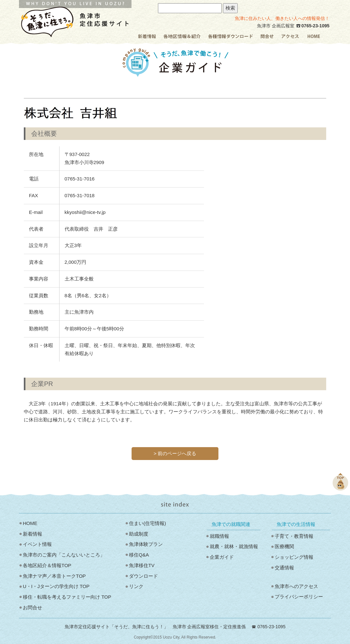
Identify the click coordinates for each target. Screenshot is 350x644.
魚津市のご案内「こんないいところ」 (64, 555)
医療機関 (284, 546)
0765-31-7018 (80, 195)
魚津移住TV (142, 565)
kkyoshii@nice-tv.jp (85, 212)
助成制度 (139, 534)
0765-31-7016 (80, 179)
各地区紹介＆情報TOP (47, 565)
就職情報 (219, 536)
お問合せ (32, 607)
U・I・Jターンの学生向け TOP (56, 586)
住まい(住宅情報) (147, 523)
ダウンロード (143, 576)
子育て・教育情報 (294, 536)
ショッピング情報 (294, 557)
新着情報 (32, 534)
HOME (30, 523)
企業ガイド (222, 557)
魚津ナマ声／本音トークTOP (54, 576)
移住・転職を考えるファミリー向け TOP (67, 597)
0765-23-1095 (315, 26)
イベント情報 (37, 544)
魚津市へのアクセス (296, 586)
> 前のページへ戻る (175, 453)
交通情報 (284, 568)
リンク (136, 586)
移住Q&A (139, 555)
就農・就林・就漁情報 (234, 546)
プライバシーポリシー (299, 597)
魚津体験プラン (146, 544)
